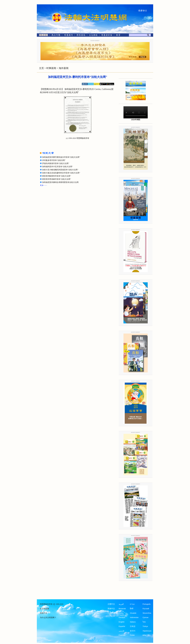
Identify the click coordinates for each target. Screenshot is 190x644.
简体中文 (111, 609)
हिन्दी (132, 609)
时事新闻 (51, 68)
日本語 (133, 626)
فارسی (121, 631)
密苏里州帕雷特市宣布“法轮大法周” (57, 176)
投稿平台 (44, 613)
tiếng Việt (146, 635)
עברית (132, 604)
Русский (146, 609)
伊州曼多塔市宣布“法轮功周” (54, 160)
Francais (122, 635)
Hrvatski (133, 613)
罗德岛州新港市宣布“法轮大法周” (56, 163)
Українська (147, 631)
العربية (121, 604)
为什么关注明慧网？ (48, 618)
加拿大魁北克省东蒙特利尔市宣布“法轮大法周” (61, 173)
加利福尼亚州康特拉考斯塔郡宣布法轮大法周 (60, 182)
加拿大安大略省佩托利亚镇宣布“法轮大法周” (60, 170)
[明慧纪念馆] (107, 35)
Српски (145, 617)
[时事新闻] (43, 35)
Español (122, 626)
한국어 (133, 631)
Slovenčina (147, 613)
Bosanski (122, 609)
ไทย (144, 622)
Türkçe (145, 626)
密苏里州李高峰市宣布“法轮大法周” (57, 179)
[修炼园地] (81, 35)
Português (146, 604)
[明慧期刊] (68, 35)
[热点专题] (56, 35)
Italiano (133, 622)
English (122, 622)
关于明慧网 (44, 609)
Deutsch (122, 617)
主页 (41, 68)
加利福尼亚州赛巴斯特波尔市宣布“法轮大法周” (61, 157)
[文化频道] (93, 35)
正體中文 (111, 604)
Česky (121, 613)
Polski (132, 635)
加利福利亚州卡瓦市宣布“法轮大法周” (57, 167)
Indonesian (134, 617)
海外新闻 (64, 68)
